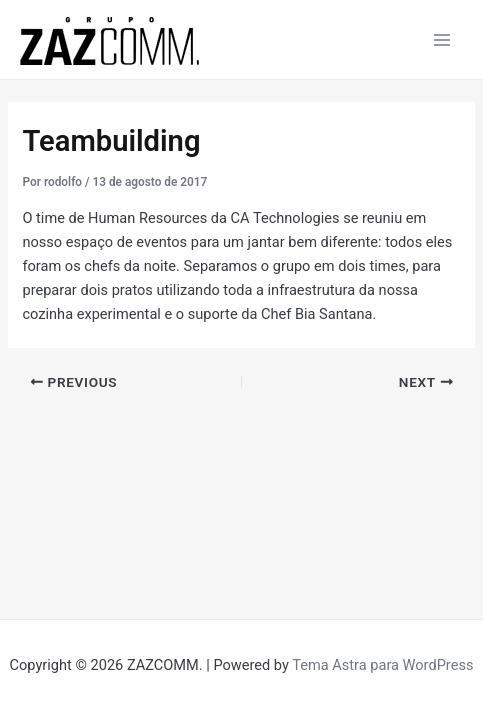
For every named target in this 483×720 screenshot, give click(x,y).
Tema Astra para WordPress (382, 665)
